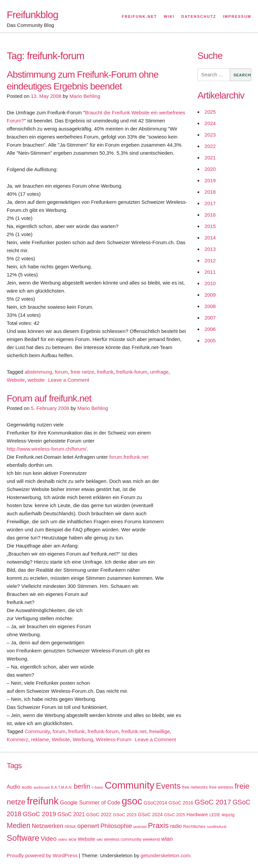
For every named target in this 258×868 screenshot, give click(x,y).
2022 (210, 146)
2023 (210, 135)
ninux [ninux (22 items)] (70, 826)
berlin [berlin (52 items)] (82, 786)
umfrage (159, 372)
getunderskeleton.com (166, 855)
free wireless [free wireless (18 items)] (221, 787)
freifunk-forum (132, 372)
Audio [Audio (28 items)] (13, 787)
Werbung (83, 739)
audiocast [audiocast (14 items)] (42, 787)
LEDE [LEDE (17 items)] (215, 815)
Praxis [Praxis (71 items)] (158, 825)
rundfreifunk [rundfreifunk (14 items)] (217, 827)
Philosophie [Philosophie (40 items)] (116, 826)
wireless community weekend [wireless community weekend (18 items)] (132, 839)
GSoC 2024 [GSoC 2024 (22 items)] (150, 815)
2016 (210, 215)
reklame (40, 739)
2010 (210, 283)
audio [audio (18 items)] (27, 787)
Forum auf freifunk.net (49, 398)
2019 (210, 180)
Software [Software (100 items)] (23, 838)
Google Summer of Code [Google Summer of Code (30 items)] (90, 802)
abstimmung (38, 372)
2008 (210, 306)
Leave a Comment (69, 380)
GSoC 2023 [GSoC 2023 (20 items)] (125, 815)
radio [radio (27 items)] (176, 826)
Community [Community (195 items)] (129, 785)
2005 (210, 341)
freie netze (82, 372)
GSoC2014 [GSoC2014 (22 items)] (156, 803)
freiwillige (160, 731)
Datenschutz (199, 16)
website (36, 380)
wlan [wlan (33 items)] (167, 839)
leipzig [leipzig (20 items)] (228, 815)
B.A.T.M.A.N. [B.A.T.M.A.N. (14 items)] (62, 787)
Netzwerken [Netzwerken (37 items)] (48, 826)
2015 (210, 226)
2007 (210, 318)
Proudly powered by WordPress (42, 855)
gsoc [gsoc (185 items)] (132, 801)
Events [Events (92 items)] (168, 786)
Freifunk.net (140, 16)
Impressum (237, 16)
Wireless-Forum (114, 739)
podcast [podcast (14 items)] (140, 827)
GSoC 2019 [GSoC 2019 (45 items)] (39, 814)
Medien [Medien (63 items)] (18, 826)
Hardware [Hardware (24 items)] (197, 815)
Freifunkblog (32, 15)
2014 (210, 238)
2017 (210, 203)
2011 (210, 272)
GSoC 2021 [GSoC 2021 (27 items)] (71, 814)
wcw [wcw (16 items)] (72, 839)
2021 (210, 158)
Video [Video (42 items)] (49, 839)
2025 (210, 112)
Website (16, 380)
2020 (210, 169)
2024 (210, 123)
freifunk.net (134, 731)
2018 (210, 192)
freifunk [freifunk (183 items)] (43, 801)
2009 (210, 295)
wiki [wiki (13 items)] (99, 839)
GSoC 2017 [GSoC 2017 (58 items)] (213, 802)
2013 (210, 249)
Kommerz (17, 739)
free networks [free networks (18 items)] (195, 787)
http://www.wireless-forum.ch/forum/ (47, 449)
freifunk (105, 372)
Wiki (169, 16)
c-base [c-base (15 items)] (97, 787)
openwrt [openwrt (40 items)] (88, 826)
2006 (210, 329)
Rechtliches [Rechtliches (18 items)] (194, 826)
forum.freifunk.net (129, 457)
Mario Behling (85, 96)
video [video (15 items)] (62, 839)
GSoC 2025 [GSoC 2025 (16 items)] (175, 815)
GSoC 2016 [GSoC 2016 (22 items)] (181, 803)
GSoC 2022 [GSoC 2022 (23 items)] (99, 815)
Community (37, 731)
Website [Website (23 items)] (86, 839)
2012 (210, 260)
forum (61, 372)
